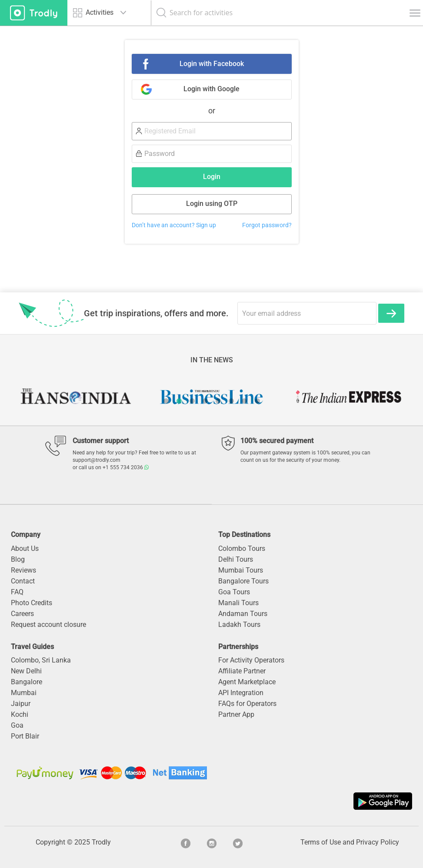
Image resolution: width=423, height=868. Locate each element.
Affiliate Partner (242, 671)
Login (212, 177)
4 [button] (205, 401)
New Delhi (26, 671)
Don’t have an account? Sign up (174, 225)
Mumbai (24, 693)
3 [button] (192, 401)
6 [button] (231, 401)
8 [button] (257, 401)
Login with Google (211, 89)
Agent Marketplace (247, 682)
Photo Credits (32, 603)
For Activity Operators (251, 660)
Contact (23, 581)
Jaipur (21, 704)
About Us (25, 548)
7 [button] (244, 401)
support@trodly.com (97, 460)
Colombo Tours (242, 548)
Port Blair (25, 736)
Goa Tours (234, 592)
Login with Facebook (212, 64)
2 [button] (179, 401)
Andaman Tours (243, 614)
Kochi (20, 714)
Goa (17, 725)
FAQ (17, 592)
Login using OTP (212, 204)
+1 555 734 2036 (126, 467)
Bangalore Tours (243, 581)
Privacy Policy (378, 842)
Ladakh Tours (239, 624)
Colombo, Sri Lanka (41, 660)
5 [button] (218, 401)
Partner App (236, 714)
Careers (22, 614)
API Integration (241, 693)
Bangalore (27, 682)
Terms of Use (321, 842)
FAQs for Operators (247, 704)
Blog (18, 559)
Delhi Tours (236, 559)
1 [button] (166, 401)
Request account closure (48, 624)
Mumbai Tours (241, 570)
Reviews (23, 570)
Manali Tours (238, 603)
